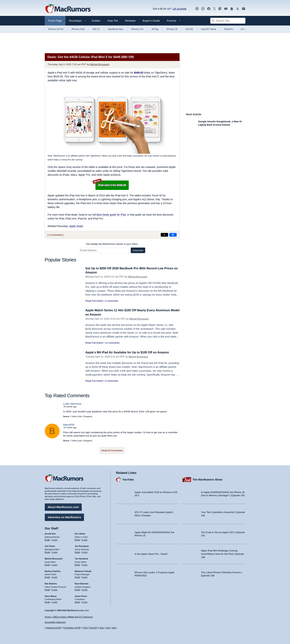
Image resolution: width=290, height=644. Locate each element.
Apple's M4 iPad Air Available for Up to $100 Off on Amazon (130, 352)
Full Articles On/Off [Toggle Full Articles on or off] (72, 628)
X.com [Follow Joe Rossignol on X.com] (85, 552)
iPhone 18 (172, 29)
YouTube (128, 479)
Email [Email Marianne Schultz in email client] (77, 577)
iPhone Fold (78, 29)
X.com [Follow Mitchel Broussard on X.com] (54, 564)
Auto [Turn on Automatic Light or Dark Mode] (102, 628)
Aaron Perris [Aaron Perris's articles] (81, 596)
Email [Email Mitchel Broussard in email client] (47, 564)
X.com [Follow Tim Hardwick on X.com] (85, 564)
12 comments (112, 343)
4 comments (56, 235)
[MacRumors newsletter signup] (244, 9)
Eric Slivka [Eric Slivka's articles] (80, 533)
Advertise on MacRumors (64, 517)
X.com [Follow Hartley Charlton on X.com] (54, 577)
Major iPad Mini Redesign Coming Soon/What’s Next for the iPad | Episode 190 (222, 553)
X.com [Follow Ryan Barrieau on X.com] (85, 589)
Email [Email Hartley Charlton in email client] (47, 577)
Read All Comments (112, 450)
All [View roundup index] (243, 29)
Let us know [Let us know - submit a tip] (179, 9)
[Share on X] (164, 235)
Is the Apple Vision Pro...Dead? (151, 553)
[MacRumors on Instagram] (203, 9)
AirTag (155, 29)
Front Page (55, 21)
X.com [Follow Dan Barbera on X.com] (54, 589)
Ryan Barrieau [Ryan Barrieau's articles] (82, 583)
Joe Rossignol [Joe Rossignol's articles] (82, 546)
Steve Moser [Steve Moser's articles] (51, 596)
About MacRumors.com (63, 506)
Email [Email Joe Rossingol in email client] (77, 552)
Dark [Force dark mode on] (114, 628)
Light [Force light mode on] (108, 628)
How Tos (113, 21)
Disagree (87, 416)
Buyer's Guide (151, 21)
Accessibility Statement (55, 622)
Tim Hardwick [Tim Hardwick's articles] (81, 558)
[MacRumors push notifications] (232, 9)
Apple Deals (76, 226)
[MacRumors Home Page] (68, 9)
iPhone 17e (137, 29)
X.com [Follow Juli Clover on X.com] (54, 552)
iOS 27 (96, 29)
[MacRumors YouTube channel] (226, 9)
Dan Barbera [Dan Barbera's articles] (51, 583)
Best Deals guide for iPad (111, 215)
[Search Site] (228, 21)
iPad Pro (229, 29)
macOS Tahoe (209, 29)
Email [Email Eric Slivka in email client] (77, 539)
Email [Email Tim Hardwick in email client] (77, 564)
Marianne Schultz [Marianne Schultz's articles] (83, 571)
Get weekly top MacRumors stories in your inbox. (112, 244)
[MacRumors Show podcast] (197, 9)
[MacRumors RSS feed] (238, 9)
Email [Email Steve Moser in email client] (47, 602)
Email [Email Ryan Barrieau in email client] (77, 589)
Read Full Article (94, 301)
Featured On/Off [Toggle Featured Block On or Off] (53, 628)
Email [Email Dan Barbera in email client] (47, 589)
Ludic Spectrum (72, 404)
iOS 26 (189, 29)
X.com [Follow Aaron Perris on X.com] (85, 602)
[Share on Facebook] (173, 235)
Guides (96, 21)
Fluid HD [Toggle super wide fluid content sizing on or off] (93, 628)
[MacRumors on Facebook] (209, 9)
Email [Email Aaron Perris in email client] (77, 602)
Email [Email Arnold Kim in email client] (47, 539)
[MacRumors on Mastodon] (220, 9)
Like (80, 416)
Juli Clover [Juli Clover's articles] (50, 546)
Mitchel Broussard (100, 64)
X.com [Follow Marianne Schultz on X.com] (85, 577)
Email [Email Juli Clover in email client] (47, 552)
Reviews (130, 21)
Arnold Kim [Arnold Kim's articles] (50, 533)
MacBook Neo (116, 29)
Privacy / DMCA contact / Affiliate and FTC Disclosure (69, 617)
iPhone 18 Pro (56, 29)
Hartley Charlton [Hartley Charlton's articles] (53, 571)
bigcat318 (69, 425)
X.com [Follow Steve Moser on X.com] (54, 602)
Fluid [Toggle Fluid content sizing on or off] (85, 628)
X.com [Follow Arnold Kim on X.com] (54, 539)
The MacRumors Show (207, 479)
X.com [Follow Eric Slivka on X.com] (85, 539)
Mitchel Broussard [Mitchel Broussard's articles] (54, 558)
